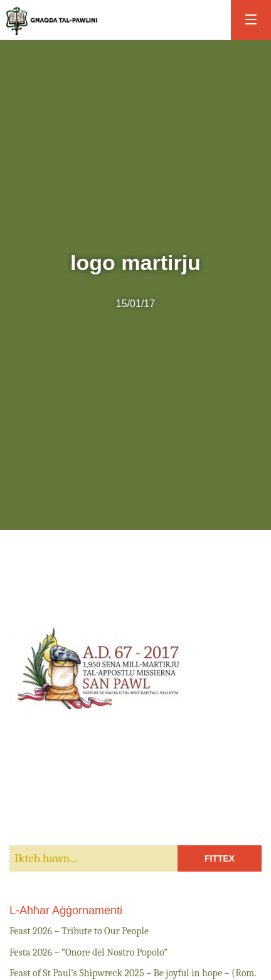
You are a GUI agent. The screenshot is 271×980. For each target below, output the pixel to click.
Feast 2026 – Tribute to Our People (79, 931)
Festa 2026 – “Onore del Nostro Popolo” (88, 952)
